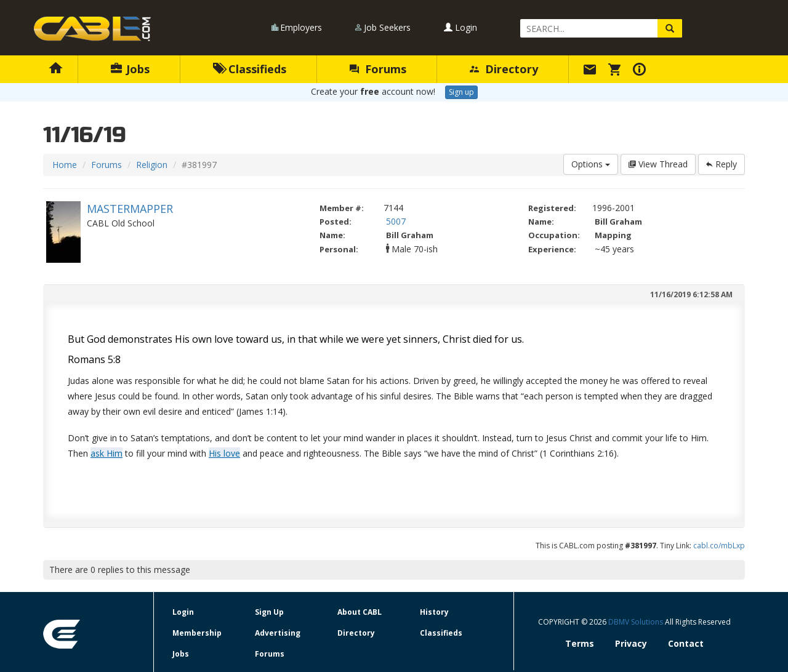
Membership (197, 633)
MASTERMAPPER (130, 209)
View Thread (658, 164)
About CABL (360, 612)
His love (224, 453)
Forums (378, 69)
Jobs (130, 69)
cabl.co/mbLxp (719, 546)
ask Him (107, 453)
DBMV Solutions (637, 622)
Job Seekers (387, 27)
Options (591, 164)
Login (460, 27)
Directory (504, 69)
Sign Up (269, 612)
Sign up (461, 92)
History (434, 612)
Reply (722, 164)
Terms (580, 643)
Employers (301, 27)
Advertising (278, 633)
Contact (686, 643)
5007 (396, 221)
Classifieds (250, 69)
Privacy (631, 643)
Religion (152, 165)
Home (65, 165)
